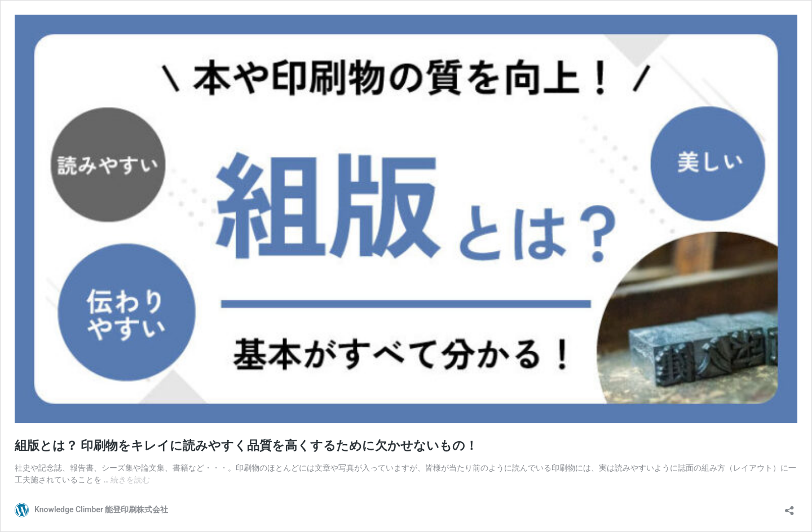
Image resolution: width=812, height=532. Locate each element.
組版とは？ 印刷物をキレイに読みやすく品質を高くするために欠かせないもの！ (246, 445)
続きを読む (130, 480)
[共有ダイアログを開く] (789, 507)
